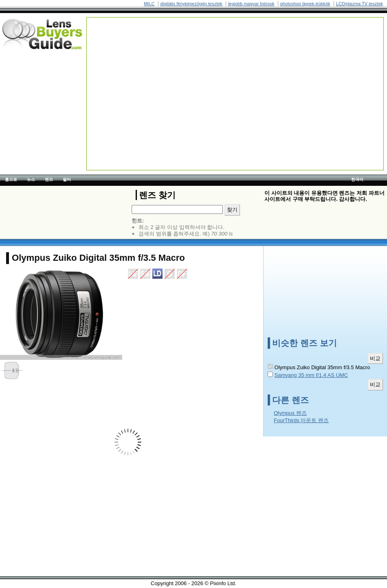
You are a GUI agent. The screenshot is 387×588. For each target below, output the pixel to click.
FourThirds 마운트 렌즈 (301, 420)
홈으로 (11, 179)
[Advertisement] (222, 75)
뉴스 (31, 179)
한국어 (357, 179)
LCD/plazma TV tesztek (360, 4)
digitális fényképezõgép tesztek (191, 4)
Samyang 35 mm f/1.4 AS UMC (311, 375)
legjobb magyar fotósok (251, 4)
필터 (67, 179)
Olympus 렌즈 (290, 413)
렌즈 (49, 179)
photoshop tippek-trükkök (305, 4)
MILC (149, 4)
